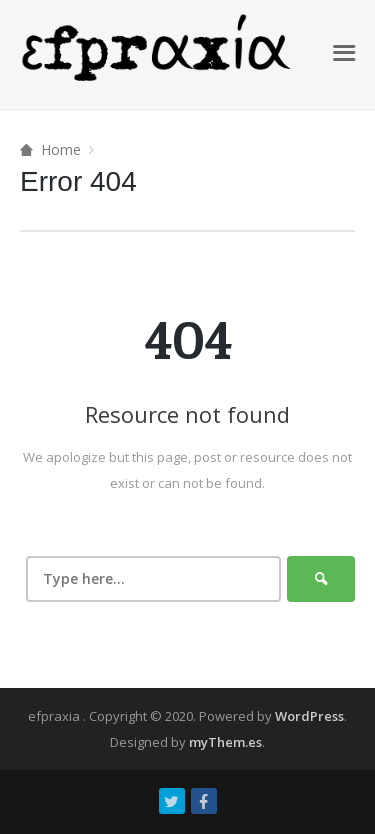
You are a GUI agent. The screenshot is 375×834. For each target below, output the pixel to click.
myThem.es (225, 742)
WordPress (309, 716)
